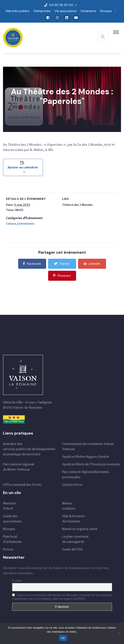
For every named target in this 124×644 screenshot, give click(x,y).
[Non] (119, 633)
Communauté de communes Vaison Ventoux (88, 446)
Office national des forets (22, 485)
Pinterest (62, 276)
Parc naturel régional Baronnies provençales (86, 474)
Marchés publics (18, 11)
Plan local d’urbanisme (12, 539)
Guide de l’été (72, 549)
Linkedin (92, 264)
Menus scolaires (69, 506)
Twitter (62, 264)
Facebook (32, 264)
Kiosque (106, 11)
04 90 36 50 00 (61, 5)
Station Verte (72, 485)
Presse (8, 549)
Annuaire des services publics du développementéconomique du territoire (29, 449)
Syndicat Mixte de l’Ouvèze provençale (91, 464)
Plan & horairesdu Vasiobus (73, 519)
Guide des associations (12, 519)
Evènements (26, 224)
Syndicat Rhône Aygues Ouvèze (86, 457)
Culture (11, 224)
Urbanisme (88, 11)
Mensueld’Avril (9, 506)
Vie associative (65, 11)
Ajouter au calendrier (23, 167)
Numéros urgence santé (80, 529)
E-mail (17, 581)
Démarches (42, 11)
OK (63, 638)
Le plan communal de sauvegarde (75, 539)
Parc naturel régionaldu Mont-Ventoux (19, 467)
